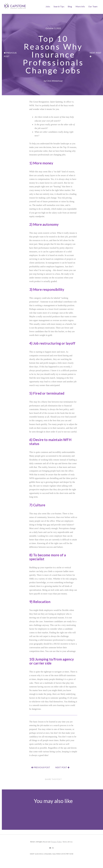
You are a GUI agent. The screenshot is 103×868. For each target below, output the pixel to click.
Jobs (48, 6)
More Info (80, 6)
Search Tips (59, 6)
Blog (70, 6)
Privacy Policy (56, 842)
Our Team (93, 6)
